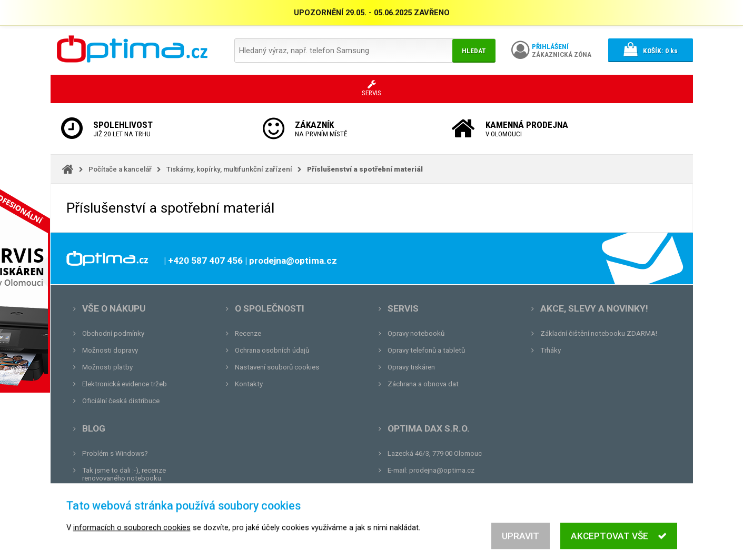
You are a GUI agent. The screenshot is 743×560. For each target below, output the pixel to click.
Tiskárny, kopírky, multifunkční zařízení (229, 169)
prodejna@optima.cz (442, 470)
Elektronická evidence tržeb (125, 384)
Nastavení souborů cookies (277, 367)
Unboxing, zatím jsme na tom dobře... (140, 495)
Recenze (248, 333)
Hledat (474, 51)
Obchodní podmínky (113, 333)
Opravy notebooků (416, 333)
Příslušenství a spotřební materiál (365, 169)
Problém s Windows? (115, 453)
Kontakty (249, 384)
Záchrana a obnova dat (423, 384)
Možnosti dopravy (110, 350)
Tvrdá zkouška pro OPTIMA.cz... (131, 512)
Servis (403, 308)
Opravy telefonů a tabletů (426, 350)
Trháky (551, 350)
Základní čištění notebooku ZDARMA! (599, 333)
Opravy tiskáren (411, 367)
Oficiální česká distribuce (121, 401)
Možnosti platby (107, 367)
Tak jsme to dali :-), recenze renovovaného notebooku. (124, 474)
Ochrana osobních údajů (272, 350)
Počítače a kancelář (120, 169)
